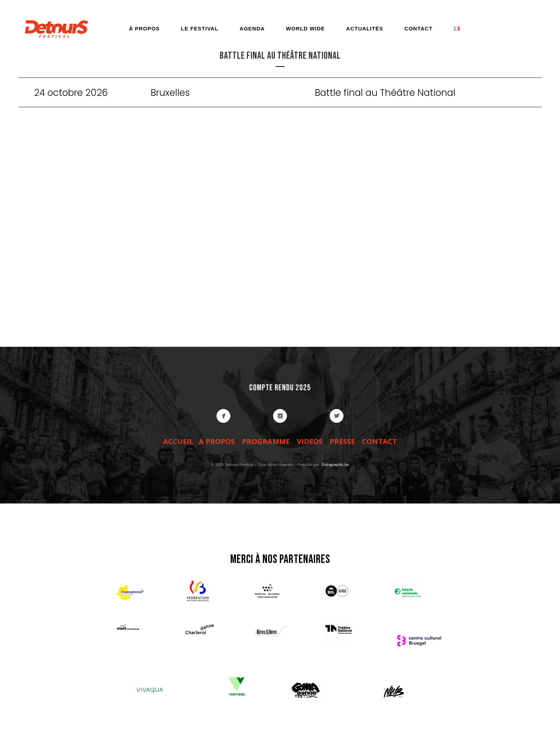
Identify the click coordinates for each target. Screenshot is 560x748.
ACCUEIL (178, 441)
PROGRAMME (266, 441)
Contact (418, 28)
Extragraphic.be (335, 465)
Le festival (200, 28)
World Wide (305, 28)
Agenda (252, 28)
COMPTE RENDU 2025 (280, 388)
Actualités (365, 28)
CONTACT (379, 441)
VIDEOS (310, 441)
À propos (144, 28)
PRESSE (342, 441)
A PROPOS (217, 441)
